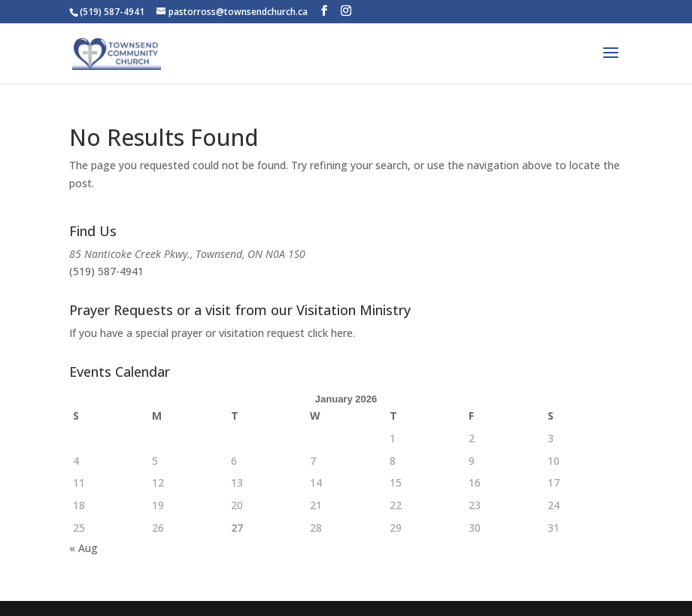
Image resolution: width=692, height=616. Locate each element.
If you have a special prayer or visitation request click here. (212, 333)
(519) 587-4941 (106, 271)
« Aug (83, 548)
